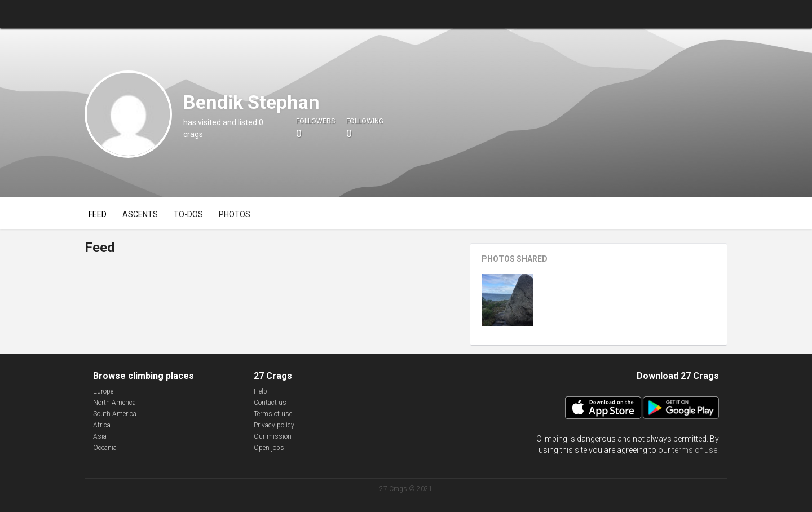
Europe (103, 391)
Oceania (105, 448)
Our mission (273, 436)
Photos (235, 214)
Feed (98, 214)
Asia (100, 436)
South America (115, 414)
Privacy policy (274, 425)
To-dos (188, 214)
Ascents (140, 214)
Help (261, 391)
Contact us (270, 403)
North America (114, 403)
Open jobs (269, 448)
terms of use (695, 450)
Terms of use (273, 414)
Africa (102, 425)
